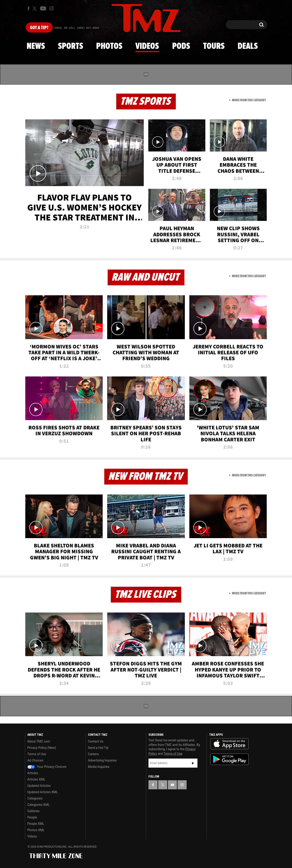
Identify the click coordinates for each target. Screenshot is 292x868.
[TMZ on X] (35, 8)
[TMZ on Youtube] (43, 8)
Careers (93, 754)
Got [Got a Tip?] (39, 28)
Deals (248, 46)
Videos (147, 46)
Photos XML (36, 830)
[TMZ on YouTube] (172, 785)
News (36, 46)
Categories (35, 798)
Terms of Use (37, 754)
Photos (109, 46)
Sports (71, 46)
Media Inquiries (99, 767)
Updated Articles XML (43, 792)
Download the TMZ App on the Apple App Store (229, 744)
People (32, 817)
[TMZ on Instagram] (52, 8)
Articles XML (36, 779)
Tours (214, 46)
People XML (36, 824)
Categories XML (38, 805)
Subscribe (193, 763)
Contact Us (96, 741)
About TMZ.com (39, 741)
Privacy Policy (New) (42, 748)
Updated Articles (39, 786)
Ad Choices (35, 760)
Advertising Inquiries (102, 760)
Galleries (33, 811)
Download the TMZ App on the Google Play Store (229, 759)
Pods (181, 46)
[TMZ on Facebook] (29, 8)
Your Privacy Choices (47, 767)
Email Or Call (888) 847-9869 (77, 28)
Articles (33, 773)
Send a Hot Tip (98, 748)
